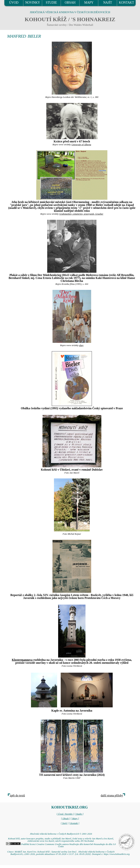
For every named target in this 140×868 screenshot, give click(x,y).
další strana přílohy (112, 795)
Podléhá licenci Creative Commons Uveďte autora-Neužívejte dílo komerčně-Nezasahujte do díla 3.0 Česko (61, 845)
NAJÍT (108, 3)
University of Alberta (81, 145)
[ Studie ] (79, 814)
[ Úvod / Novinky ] (65, 814)
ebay (81, 345)
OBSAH (70, 3)
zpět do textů (17, 795)
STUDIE (51, 3)
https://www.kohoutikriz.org (117, 854)
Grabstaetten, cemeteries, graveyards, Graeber (81, 214)
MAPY (89, 3)
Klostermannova (22, 660)
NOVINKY (33, 3)
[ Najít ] (65, 823)
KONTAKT (126, 3)
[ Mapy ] (75, 819)
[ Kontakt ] (74, 823)
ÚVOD (14, 3)
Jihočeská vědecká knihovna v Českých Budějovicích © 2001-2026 (61, 834)
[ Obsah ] (66, 819)
